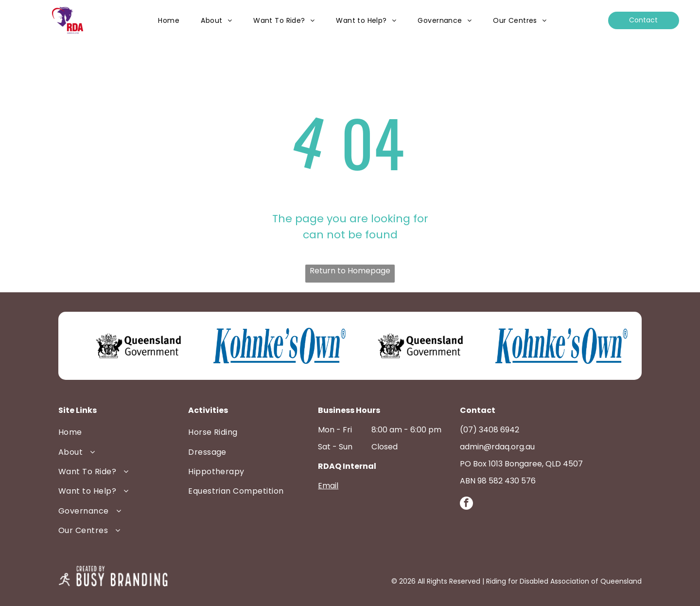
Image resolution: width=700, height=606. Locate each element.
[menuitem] (169, 21)
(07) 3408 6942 (490, 430)
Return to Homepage (350, 271)
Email (328, 486)
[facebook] (466, 504)
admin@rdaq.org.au (497, 447)
